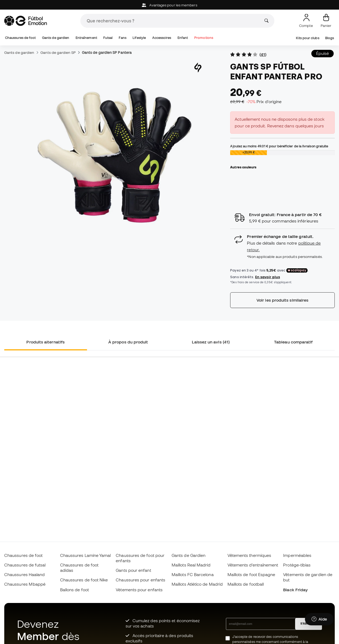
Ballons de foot (75, 590)
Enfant (183, 38)
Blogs (330, 38)
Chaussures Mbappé (25, 584)
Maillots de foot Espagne (251, 574)
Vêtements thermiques (249, 555)
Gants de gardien (56, 38)
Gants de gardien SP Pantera (107, 52)
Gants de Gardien (189, 555)
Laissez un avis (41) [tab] (211, 342)
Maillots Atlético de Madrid (197, 584)
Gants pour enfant (133, 570)
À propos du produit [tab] (128, 342)
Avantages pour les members (169, 5)
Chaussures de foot (20, 38)
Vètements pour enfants (139, 590)
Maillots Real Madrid (191, 565)
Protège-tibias (297, 565)
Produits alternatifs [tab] (46, 342)
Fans (122, 38)
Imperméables (297, 555)
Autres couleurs (243, 167)
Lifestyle (139, 38)
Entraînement (86, 38)
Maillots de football (246, 584)
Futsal (108, 38)
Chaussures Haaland (24, 574)
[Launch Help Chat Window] (319, 619)
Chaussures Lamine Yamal (86, 555)
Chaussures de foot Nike (84, 580)
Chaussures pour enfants (140, 580)
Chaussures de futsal (25, 565)
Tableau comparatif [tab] (293, 342)
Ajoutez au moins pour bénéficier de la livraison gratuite (279, 146)
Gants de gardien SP (58, 52)
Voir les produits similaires (282, 300)
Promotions (204, 38)
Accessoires (162, 38)
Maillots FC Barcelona (193, 574)
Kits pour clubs (307, 38)
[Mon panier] (326, 21)
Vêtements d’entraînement (253, 565)
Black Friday (295, 590)
